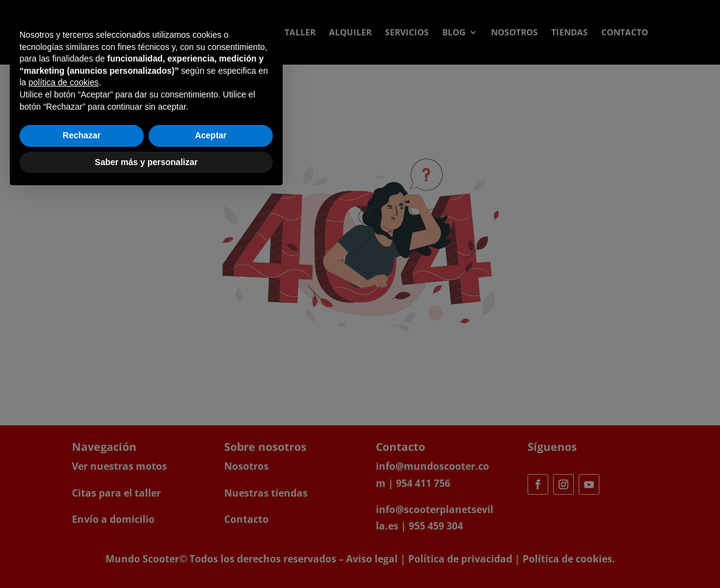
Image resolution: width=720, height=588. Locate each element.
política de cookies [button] (64, 475)
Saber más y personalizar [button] (146, 554)
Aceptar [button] (211, 528)
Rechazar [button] (82, 528)
